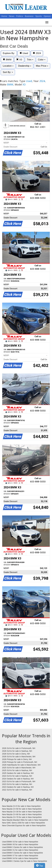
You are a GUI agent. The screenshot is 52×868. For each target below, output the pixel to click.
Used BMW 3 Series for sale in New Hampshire (22, 847)
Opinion (47, 16)
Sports (39, 16)
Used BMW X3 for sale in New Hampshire (20, 842)
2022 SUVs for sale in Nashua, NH (17, 790)
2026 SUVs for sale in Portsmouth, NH (19, 748)
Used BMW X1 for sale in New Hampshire (20, 850)
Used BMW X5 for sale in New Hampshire (20, 844)
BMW (7, 60)
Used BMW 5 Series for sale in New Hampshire (22, 853)
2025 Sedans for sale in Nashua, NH (18, 773)
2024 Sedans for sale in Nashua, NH (18, 779)
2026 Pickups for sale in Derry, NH (17, 759)
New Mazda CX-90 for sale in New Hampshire (22, 814)
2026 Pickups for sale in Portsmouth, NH (20, 762)
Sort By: (8, 72)
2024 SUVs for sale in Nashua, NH (17, 776)
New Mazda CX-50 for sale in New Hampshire (22, 809)
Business (29, 16)
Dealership (25, 66)
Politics (20, 16)
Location (8, 66)
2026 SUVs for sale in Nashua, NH (17, 751)
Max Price (42, 66)
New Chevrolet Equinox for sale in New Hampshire (24, 825)
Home (4, 16)
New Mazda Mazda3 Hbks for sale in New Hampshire (25, 820)
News (12, 16)
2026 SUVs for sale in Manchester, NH (19, 757)
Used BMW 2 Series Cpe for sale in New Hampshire (25, 861)
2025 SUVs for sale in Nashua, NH (17, 770)
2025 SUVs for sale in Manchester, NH (19, 768)
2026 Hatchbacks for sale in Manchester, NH (21, 765)
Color (42, 60)
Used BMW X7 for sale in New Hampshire (20, 856)
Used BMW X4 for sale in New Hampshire (20, 858)
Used (24, 53)
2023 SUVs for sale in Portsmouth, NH (19, 781)
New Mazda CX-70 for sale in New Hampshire (22, 817)
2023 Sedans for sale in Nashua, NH (18, 787)
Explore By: (9, 53)
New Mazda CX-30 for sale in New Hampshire (22, 812)
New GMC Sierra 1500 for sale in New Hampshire (24, 823)
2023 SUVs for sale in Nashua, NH (17, 784)
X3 (19, 60)
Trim (30, 60)
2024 (37, 53)
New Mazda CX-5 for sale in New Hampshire (21, 806)
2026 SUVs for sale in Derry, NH (16, 754)
